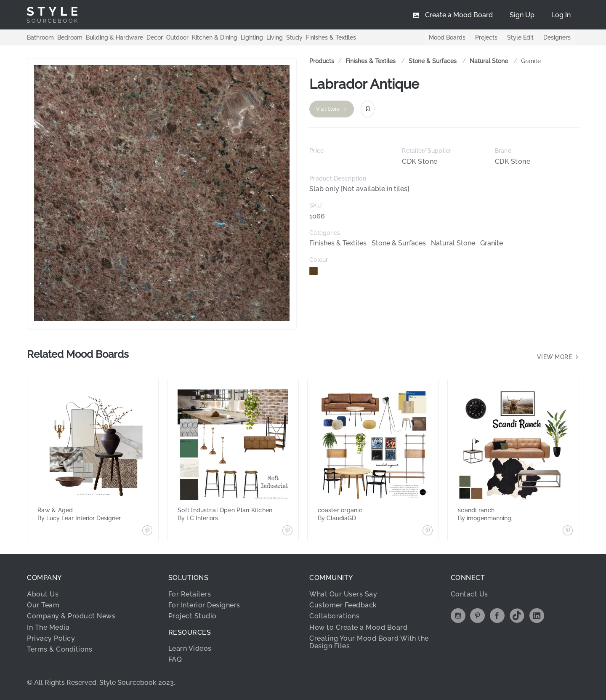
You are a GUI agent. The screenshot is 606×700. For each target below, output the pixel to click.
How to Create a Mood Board (358, 627)
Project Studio (193, 616)
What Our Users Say (343, 594)
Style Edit (520, 37)
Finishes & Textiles (331, 37)
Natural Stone (490, 61)
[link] (371, 61)
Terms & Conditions (60, 649)
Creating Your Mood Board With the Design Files (369, 642)
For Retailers (190, 594)
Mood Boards (446, 37)
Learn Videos (190, 648)
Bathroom (40, 37)
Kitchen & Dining (215, 37)
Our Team (43, 605)
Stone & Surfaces (433, 61)
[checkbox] (314, 271)
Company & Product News (71, 616)
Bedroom (70, 37)
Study (294, 37)
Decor (155, 37)
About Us (43, 594)
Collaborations (334, 616)
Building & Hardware (114, 37)
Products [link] (322, 61)
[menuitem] (561, 15)
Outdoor (177, 37)
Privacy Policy (51, 638)
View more (558, 357)
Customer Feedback (343, 605)
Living (275, 37)
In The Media (48, 627)
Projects (485, 37)
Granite (531, 61)
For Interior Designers (204, 605)
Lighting (252, 37)
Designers (557, 37)
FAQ (175, 659)
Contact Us (469, 594)
